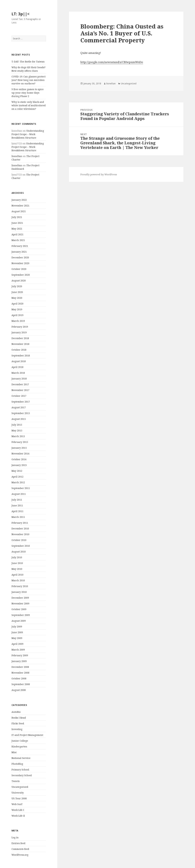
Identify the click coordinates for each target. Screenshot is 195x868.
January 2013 (19, 465)
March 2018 (18, 373)
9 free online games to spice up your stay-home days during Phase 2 (28, 93)
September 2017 (21, 402)
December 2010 (20, 528)
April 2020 (17, 304)
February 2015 (20, 442)
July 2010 (17, 557)
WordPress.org (20, 855)
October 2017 (19, 396)
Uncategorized (20, 787)
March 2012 (18, 482)
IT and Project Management (27, 735)
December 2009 (20, 598)
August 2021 (19, 211)
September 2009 (21, 615)
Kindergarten (19, 746)
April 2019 (17, 315)
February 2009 (20, 655)
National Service (21, 758)
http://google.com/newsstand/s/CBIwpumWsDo (112, 62)
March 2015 (18, 436)
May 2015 (17, 430)
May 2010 (17, 569)
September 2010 (21, 546)
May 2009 (17, 638)
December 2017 (20, 384)
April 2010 (17, 575)
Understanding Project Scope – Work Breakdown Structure (28, 134)
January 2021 (19, 252)
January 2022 (19, 200)
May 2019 (17, 309)
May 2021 (17, 229)
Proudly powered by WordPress (99, 174)
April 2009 (17, 644)
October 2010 (19, 540)
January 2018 (19, 379)
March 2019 (18, 321)
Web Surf (17, 804)
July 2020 (17, 286)
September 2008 (21, 684)
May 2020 (17, 298)
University (18, 793)
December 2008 (20, 667)
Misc (14, 752)
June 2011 (17, 505)
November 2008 (20, 673)
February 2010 (20, 586)
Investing (17, 729)
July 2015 (17, 425)
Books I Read (19, 718)
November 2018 (20, 344)
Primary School (20, 770)
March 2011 (18, 517)
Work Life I (18, 810)
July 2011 (17, 500)
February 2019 (20, 327)
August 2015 (19, 419)
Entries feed (18, 843)
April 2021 (17, 234)
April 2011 (17, 511)
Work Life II (18, 816)
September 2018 (21, 355)
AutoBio (16, 712)
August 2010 (19, 552)
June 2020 (17, 292)
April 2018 (17, 367)
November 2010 (20, 534)
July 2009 (17, 627)
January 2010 (19, 592)
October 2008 (19, 678)
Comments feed (20, 849)
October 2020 (19, 269)
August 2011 (19, 494)
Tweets (16, 781)
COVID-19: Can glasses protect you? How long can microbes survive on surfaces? (28, 80)
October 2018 (19, 350)
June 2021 (17, 223)
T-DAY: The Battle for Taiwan (28, 62)
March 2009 (18, 650)
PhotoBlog (17, 764)
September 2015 (21, 413)
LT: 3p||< (21, 14)
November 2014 (20, 454)
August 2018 (19, 361)
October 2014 (19, 459)
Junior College (20, 741)
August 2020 (19, 281)
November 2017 (20, 390)
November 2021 (20, 206)
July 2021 (17, 217)
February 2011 (20, 523)
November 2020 (20, 263)
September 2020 (21, 275)
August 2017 (19, 407)
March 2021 (18, 240)
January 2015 (19, 448)
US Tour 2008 (19, 798)
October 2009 (19, 609)
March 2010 (18, 580)
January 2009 (19, 661)
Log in (15, 837)
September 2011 (21, 488)
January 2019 (19, 332)
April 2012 (17, 477)
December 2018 (20, 338)
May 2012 (17, 471)
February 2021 (20, 246)
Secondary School (22, 775)
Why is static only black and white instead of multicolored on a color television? (29, 105)
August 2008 (19, 690)
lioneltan (17, 156)
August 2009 (19, 621)
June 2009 (17, 632)
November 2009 (20, 603)
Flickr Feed (18, 723)
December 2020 (20, 257)
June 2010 (17, 563)
